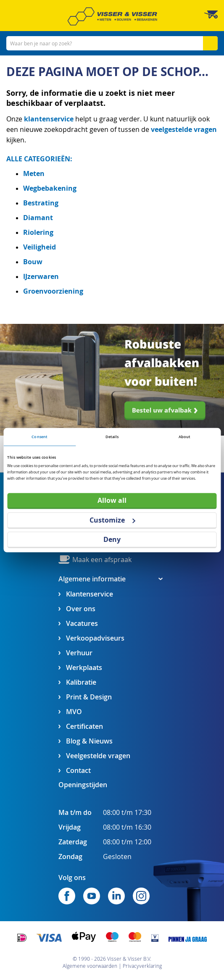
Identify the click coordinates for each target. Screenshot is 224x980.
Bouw (33, 262)
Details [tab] (112, 437)
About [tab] (185, 437)
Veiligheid (40, 247)
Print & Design (89, 697)
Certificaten (84, 726)
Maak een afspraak (102, 560)
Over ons (81, 609)
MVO (74, 712)
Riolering (38, 232)
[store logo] (112, 16)
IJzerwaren (41, 276)
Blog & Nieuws (89, 741)
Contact (78, 771)
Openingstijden (83, 785)
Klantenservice (90, 594)
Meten (34, 173)
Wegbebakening (50, 188)
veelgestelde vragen (184, 129)
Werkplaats (84, 668)
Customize (112, 520)
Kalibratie (81, 682)
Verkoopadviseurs (95, 638)
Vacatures (82, 624)
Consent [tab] (40, 437)
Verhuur (79, 653)
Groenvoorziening (53, 291)
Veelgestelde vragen (98, 756)
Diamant (38, 218)
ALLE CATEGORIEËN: (39, 159)
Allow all (112, 500)
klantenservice (50, 119)
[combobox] (112, 43)
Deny (112, 539)
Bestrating (41, 203)
